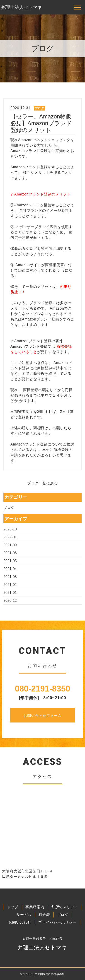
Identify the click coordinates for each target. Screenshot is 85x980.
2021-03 (10, 577)
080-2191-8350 (42, 689)
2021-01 (10, 593)
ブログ (9, 508)
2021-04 (10, 569)
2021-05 (10, 561)
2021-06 (10, 553)
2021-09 (10, 545)
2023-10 (10, 529)
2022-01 (10, 537)
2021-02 (10, 585)
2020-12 (10, 601)
